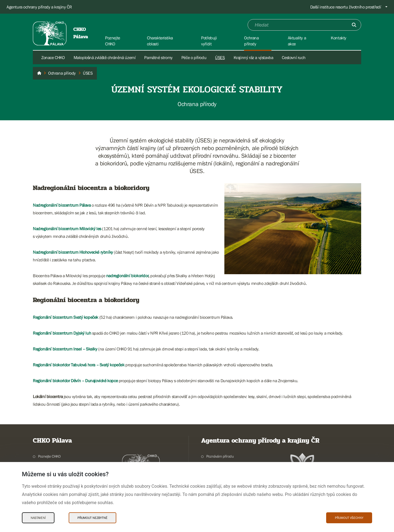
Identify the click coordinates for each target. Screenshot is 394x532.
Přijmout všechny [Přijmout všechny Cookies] (349, 518)
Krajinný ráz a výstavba (254, 57)
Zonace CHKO (53, 57)
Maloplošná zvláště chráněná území (105, 57)
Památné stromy (158, 57)
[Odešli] (354, 25)
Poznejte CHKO (49, 456)
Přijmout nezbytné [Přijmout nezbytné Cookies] (92, 518)
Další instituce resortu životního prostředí (346, 7)
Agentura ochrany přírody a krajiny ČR (39, 7)
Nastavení (38, 518)
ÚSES (220, 57)
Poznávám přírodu (220, 456)
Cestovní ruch (294, 57)
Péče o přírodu (194, 57)
